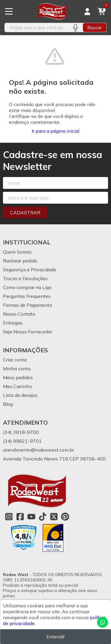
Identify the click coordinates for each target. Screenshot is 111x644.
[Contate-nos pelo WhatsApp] (103, 622)
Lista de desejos (20, 395)
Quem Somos (17, 252)
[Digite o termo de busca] (36, 27)
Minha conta (17, 369)
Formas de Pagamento (28, 305)
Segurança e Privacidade (30, 270)
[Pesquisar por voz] (75, 27)
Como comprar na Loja (27, 287)
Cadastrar (25, 212)
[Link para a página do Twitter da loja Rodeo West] (54, 517)
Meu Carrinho (17, 386)
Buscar (95, 27)
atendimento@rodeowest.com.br (38, 450)
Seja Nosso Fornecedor (28, 332)
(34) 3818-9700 (21, 432)
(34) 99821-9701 (22, 441)
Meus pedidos (18, 377)
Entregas (13, 323)
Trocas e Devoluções (25, 278)
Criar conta (15, 360)
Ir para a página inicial (55, 131)
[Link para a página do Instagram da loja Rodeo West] (9, 517)
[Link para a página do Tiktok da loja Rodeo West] (43, 517)
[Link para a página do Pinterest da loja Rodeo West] (65, 517)
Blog (8, 404)
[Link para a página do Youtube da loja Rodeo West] (31, 517)
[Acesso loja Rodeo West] (87, 12)
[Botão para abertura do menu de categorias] (9, 12)
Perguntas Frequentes (27, 296)
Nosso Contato (19, 314)
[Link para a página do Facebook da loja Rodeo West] (20, 517)
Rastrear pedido (20, 261)
